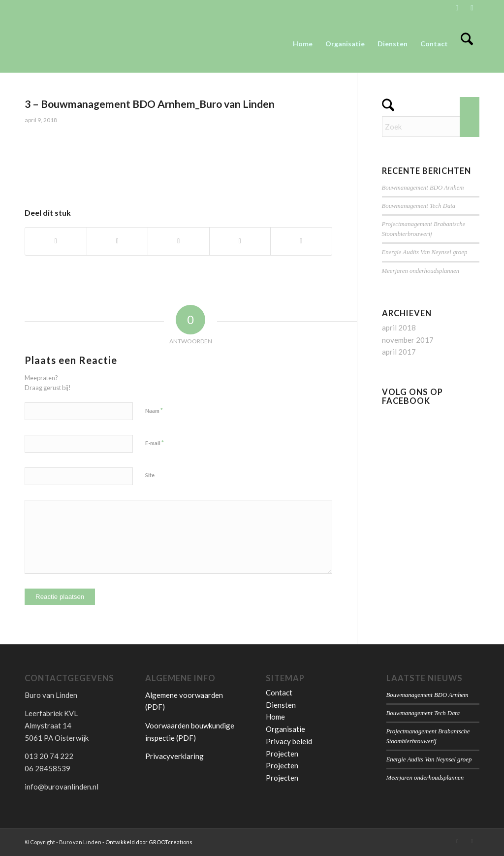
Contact (279, 692)
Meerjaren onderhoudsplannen (421, 271)
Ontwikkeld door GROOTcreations (149, 842)
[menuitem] (303, 44)
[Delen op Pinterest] (240, 241)
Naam (154, 410)
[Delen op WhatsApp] (179, 241)
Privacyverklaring (174, 756)
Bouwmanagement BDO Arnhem (423, 188)
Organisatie (285, 729)
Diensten (281, 705)
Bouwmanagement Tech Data (419, 206)
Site (150, 475)
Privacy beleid (289, 741)
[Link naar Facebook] (472, 7)
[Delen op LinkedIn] (301, 241)
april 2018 (399, 328)
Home (275, 717)
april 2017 (399, 352)
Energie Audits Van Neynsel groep (425, 252)
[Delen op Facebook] (56, 241)
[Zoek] (467, 44)
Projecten (282, 754)
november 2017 (408, 340)
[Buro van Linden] (98, 44)
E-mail (155, 443)
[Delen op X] (118, 241)
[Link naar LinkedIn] (457, 7)
